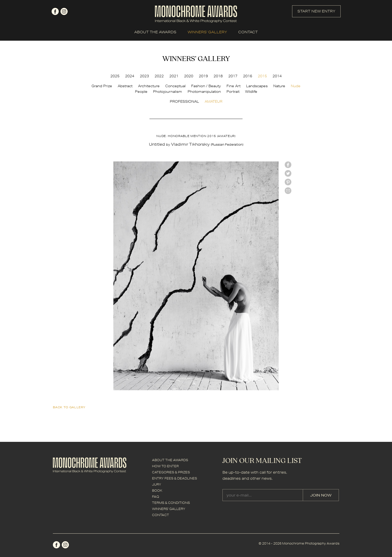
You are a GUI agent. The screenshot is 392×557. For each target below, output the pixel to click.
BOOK (157, 491)
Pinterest (288, 182)
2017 (233, 76)
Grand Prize (102, 86)
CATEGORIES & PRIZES (171, 472)
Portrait (233, 92)
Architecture (149, 86)
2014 (277, 76)
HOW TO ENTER (165, 466)
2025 (115, 76)
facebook (55, 11)
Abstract (125, 86)
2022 (159, 76)
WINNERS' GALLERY (207, 32)
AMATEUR (214, 101)
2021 (174, 76)
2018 (218, 76)
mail (288, 191)
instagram (64, 11)
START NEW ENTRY (316, 11)
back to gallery (69, 407)
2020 (189, 76)
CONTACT (248, 32)
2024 (130, 76)
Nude (296, 86)
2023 (144, 76)
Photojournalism (168, 92)
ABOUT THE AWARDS (155, 32)
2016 (248, 76)
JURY (157, 484)
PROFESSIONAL (184, 101)
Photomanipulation (204, 92)
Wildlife (251, 92)
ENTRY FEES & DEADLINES (175, 478)
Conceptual (175, 86)
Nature (279, 86)
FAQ (156, 497)
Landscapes (257, 86)
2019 (203, 76)
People (141, 92)
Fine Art (233, 86)
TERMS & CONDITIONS (171, 503)
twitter (288, 173)
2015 (262, 76)
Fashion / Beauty (206, 86)
